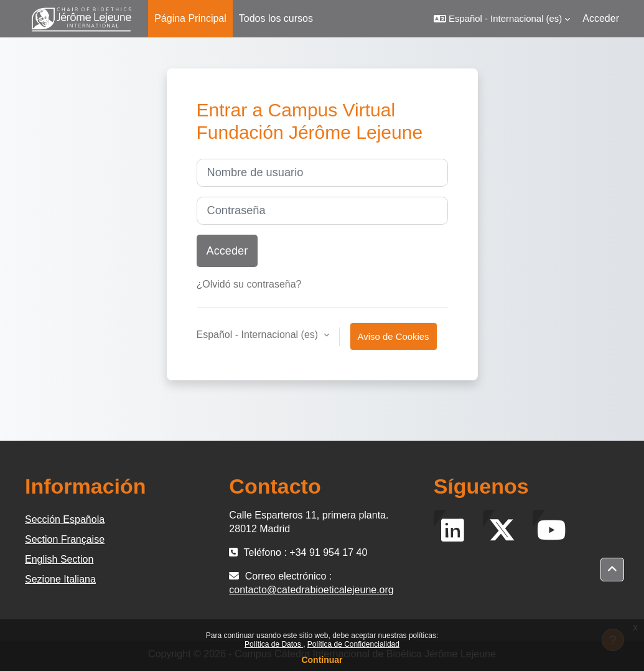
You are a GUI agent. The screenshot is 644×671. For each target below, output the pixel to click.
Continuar (322, 660)
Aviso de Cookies (394, 336)
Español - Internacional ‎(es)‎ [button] (259, 335)
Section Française (65, 539)
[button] (502, 19)
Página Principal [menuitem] (190, 18)
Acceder (601, 18)
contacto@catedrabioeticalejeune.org (311, 590)
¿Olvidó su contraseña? (249, 284)
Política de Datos (274, 644)
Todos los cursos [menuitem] (276, 18)
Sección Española (65, 519)
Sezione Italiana (60, 579)
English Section (59, 559)
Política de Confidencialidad (353, 644)
